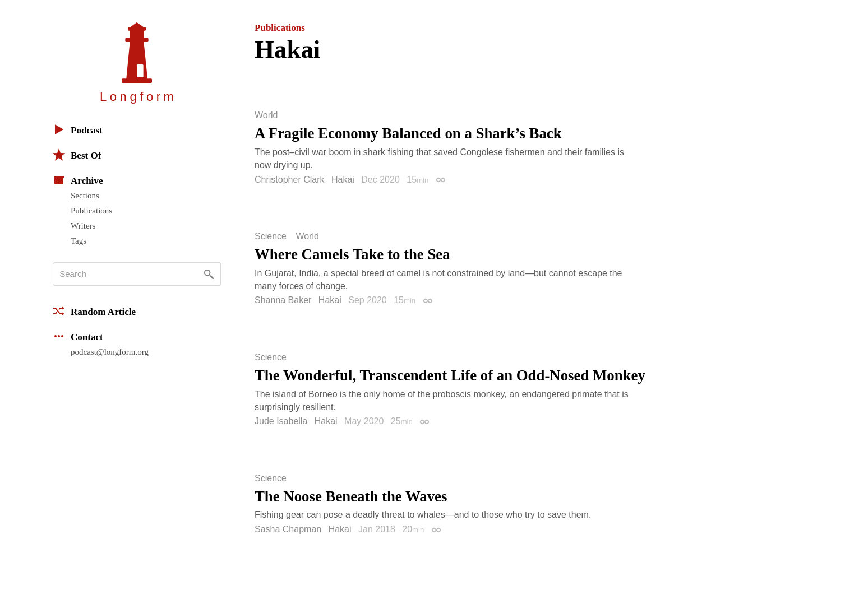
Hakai (343, 180)
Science (271, 236)
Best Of (77, 155)
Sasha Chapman (288, 529)
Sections (85, 196)
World (266, 115)
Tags (79, 241)
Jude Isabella (281, 421)
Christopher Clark (289, 180)
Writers (83, 226)
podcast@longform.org (110, 352)
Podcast (78, 129)
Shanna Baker (283, 300)
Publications (91, 211)
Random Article (94, 311)
